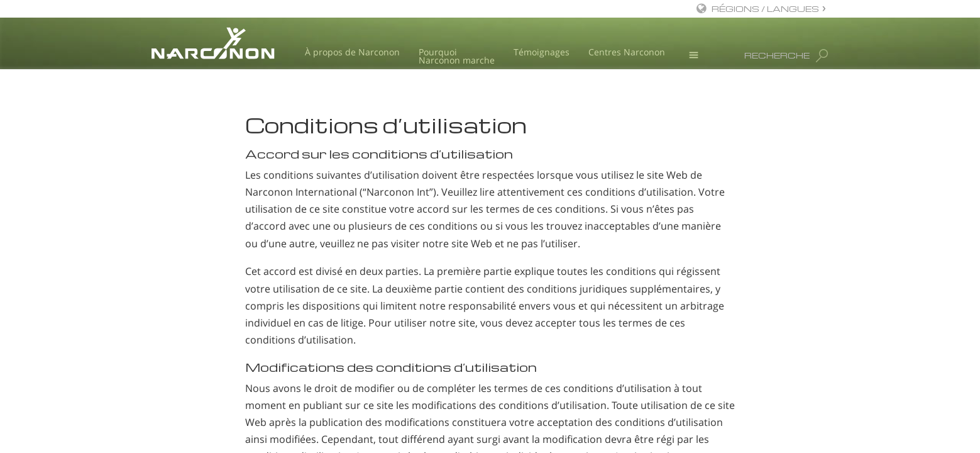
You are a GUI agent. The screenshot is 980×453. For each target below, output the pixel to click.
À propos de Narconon (352, 52)
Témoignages (542, 52)
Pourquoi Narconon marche (457, 56)
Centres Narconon (627, 52)
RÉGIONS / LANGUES (765, 8)
